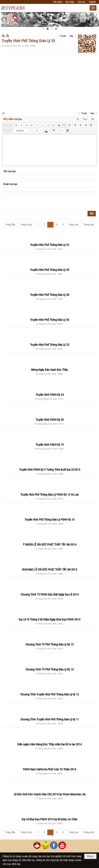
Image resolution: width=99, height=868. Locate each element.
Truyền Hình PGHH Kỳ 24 (50, 395)
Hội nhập (70, 2)
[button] (93, 8)
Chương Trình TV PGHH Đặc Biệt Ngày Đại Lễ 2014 (50, 594)
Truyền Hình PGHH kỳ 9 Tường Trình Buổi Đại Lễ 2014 (50, 470)
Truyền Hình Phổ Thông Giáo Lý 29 (50, 270)
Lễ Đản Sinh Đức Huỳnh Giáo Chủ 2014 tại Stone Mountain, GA (50, 794)
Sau (71, 36)
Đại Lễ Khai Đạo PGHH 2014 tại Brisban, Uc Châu (49, 819)
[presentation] (28, 201)
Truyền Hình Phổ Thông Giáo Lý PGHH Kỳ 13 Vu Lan (49, 495)
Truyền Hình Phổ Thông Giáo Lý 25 (50, 345)
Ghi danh (58, 2)
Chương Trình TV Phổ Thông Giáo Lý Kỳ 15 (49, 644)
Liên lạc (81, 2)
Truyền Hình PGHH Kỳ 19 (50, 445)
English (92, 2)
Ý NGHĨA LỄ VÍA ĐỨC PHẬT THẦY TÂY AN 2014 (50, 545)
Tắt (78, 119)
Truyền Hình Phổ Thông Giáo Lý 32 (50, 245)
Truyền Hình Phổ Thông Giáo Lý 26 (50, 320)
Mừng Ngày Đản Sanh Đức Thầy (49, 370)
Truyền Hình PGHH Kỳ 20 (50, 420)
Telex (85, 119)
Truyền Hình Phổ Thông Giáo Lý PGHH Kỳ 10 (49, 520)
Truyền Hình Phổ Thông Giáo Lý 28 (50, 295)
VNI (92, 119)
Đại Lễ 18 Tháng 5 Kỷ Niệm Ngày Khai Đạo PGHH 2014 (49, 619)
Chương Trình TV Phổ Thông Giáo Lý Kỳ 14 (49, 669)
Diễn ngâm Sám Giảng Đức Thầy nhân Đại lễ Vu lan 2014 (50, 744)
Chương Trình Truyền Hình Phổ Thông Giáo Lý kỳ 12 (50, 694)
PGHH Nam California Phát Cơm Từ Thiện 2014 (49, 769)
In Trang (3, 113)
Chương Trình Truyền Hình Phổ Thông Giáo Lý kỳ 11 (50, 719)
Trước (63, 36)
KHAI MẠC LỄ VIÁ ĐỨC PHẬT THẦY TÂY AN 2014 (50, 570)
